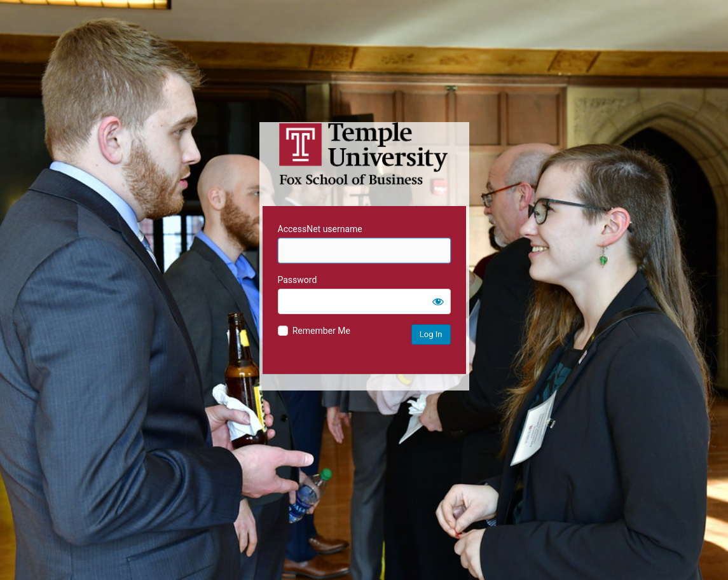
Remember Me (321, 331)
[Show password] (438, 301)
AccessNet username (320, 229)
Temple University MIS (364, 154)
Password (298, 280)
